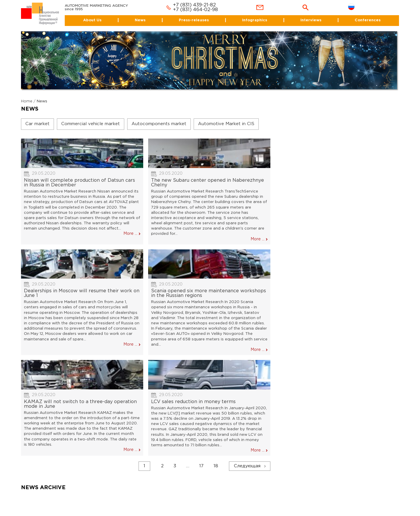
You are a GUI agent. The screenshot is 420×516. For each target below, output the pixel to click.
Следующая (247, 466)
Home (27, 101)
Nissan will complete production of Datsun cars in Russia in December (79, 183)
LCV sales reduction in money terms (193, 402)
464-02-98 (205, 10)
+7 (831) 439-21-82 (194, 5)
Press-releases (194, 20)
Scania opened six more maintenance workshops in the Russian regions (209, 293)
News (140, 20)
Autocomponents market (159, 124)
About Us (92, 20)
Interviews (311, 20)
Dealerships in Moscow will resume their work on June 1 (82, 293)
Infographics (255, 20)
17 (201, 466)
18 (216, 466)
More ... (130, 234)
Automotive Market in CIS (226, 124)
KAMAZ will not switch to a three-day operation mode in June (80, 404)
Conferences (368, 20)
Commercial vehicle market (91, 124)
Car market (37, 124)
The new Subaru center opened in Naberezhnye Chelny (208, 183)
